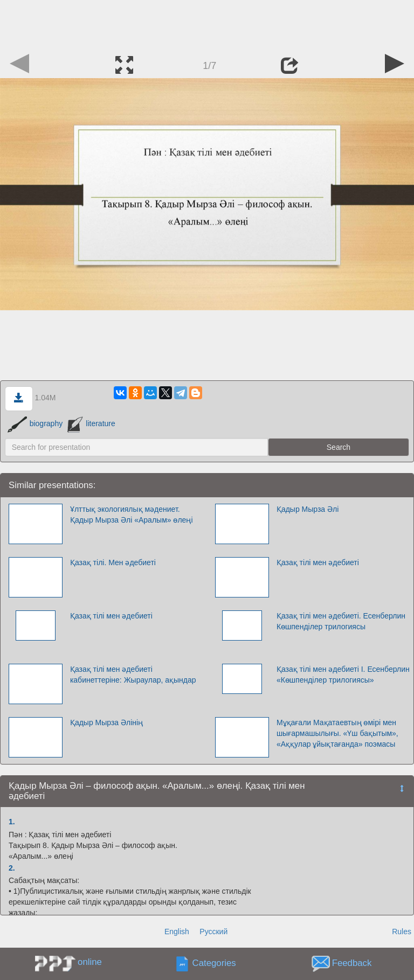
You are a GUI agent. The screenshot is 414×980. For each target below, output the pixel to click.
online (90, 962)
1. (12, 822)
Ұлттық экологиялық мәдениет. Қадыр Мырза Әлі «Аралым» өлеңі (132, 515)
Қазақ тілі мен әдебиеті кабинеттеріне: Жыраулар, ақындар (133, 675)
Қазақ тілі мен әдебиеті (318, 562)
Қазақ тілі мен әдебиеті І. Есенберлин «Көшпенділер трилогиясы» (343, 675)
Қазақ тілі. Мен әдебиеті (113, 562)
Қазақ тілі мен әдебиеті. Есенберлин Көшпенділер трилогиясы (341, 621)
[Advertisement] (207, 24)
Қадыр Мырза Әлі (308, 509)
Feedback (352, 964)
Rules (402, 932)
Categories (214, 964)
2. (12, 868)
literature (91, 423)
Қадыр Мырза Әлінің (106, 722)
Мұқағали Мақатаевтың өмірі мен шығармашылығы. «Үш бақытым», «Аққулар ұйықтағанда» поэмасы (337, 733)
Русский (213, 932)
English (177, 932)
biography (35, 423)
